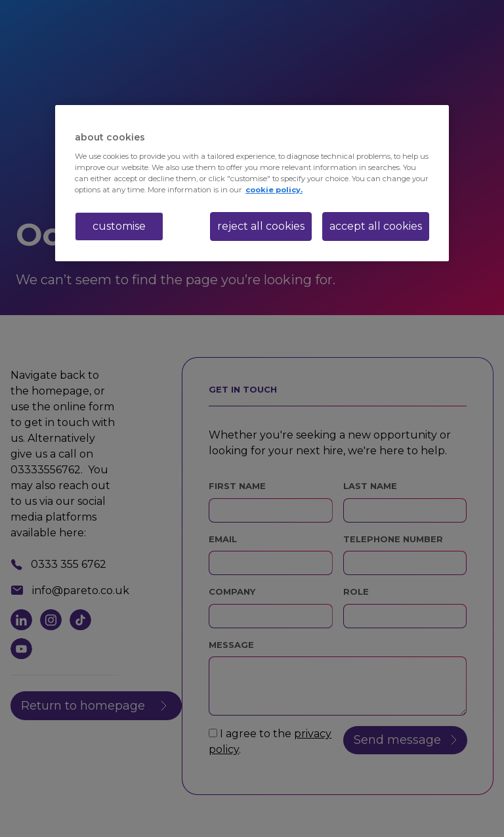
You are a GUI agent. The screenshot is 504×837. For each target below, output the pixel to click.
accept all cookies (376, 226)
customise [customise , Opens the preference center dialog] (119, 226)
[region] (252, 183)
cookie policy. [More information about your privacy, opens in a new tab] (274, 190)
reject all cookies (261, 226)
